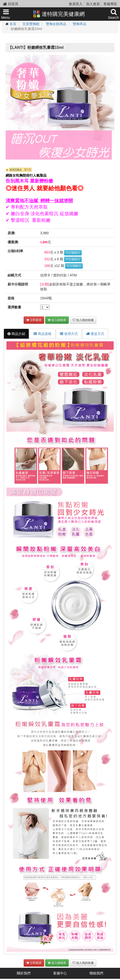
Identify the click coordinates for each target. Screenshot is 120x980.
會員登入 (76, 4)
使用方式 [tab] (69, 334)
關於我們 (24, 973)
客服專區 (110, 4)
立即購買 (34, 320)
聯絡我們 (96, 973)
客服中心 (60, 973)
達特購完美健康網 (59, 14)
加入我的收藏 (83, 320)
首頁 (13, 24)
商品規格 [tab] (42, 334)
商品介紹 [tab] (16, 334)
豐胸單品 (80, 24)
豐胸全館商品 (56, 24)
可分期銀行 (73, 253)
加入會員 (93, 4)
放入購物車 (57, 320)
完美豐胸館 (31, 24)
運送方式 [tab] (95, 334)
